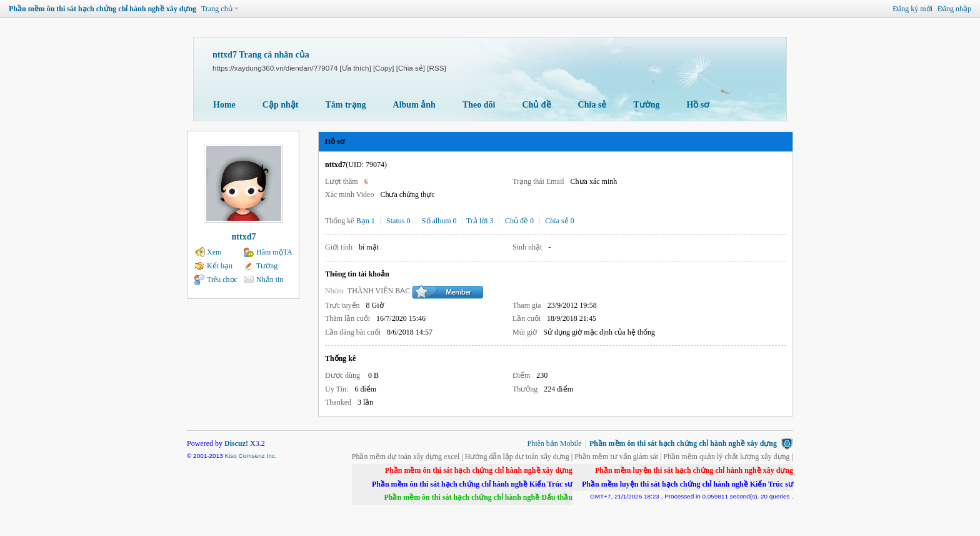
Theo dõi (479, 105)
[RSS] (436, 68)
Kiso (230, 456)
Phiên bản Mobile (555, 443)
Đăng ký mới (912, 9)
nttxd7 (244, 237)
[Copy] (384, 68)
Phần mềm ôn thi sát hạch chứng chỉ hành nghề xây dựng (102, 9)
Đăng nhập (954, 9)
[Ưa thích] (355, 68)
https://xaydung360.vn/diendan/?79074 (275, 68)
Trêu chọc (222, 280)
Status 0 (398, 221)
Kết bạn (220, 266)
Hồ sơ (698, 105)
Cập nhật (281, 105)
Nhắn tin (270, 280)
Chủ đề (536, 105)
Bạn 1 (366, 221)
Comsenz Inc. (258, 456)
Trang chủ (217, 9)
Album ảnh (414, 105)
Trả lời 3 (480, 221)
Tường (646, 105)
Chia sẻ (592, 105)
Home (224, 105)
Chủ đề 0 (519, 221)
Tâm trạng (345, 105)
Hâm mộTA (274, 252)
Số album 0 (439, 221)
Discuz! (236, 443)
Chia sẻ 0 (559, 221)
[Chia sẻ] (411, 68)
